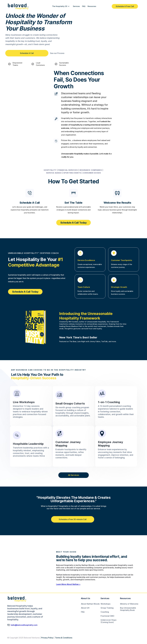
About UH (85, 608)
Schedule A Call (27, 53)
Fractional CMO (107, 616)
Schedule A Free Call (125, 6)
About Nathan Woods (90, 604)
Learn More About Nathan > (68, 584)
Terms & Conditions (64, 638)
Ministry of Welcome (129, 604)
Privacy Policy (47, 638)
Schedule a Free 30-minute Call (73, 519)
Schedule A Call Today (74, 223)
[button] (61, 6)
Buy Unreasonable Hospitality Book (128, 609)
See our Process (57, 53)
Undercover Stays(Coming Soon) (108, 621)
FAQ (83, 612)
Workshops (105, 604)
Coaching (105, 612)
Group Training (107, 608)
